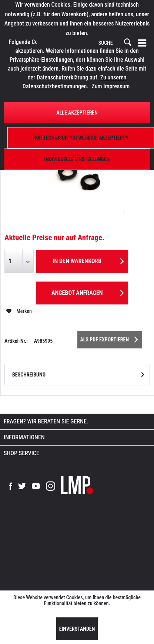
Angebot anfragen (88, 292)
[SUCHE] (114, 43)
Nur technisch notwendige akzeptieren (81, 138)
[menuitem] (144, 43)
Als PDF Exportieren (109, 338)
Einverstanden (77, 629)
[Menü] (144, 43)
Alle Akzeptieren (77, 113)
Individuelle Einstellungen (77, 159)
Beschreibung (29, 375)
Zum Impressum (111, 86)
